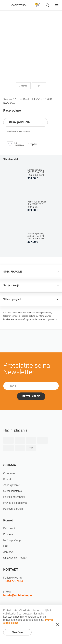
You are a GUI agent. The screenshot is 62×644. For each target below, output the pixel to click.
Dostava (8, 534)
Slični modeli (11, 159)
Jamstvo (8, 552)
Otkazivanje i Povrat (15, 558)
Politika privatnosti (14, 497)
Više (31, 448)
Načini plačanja (12, 540)
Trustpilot (32, 144)
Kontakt (8, 479)
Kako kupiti (10, 528)
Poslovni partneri (13, 509)
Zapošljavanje (12, 485)
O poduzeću (10, 473)
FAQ (6, 546)
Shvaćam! (18, 632)
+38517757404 (19, 5)
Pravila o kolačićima (15, 503)
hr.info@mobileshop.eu (18, 595)
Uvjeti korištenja (13, 491)
